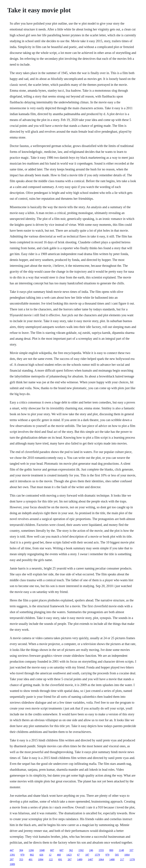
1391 (12, 855)
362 (71, 850)
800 (111, 850)
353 (21, 859)
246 (91, 850)
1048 (42, 850)
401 (31, 859)
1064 (127, 855)
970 (22, 855)
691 (60, 859)
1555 (101, 850)
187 (87, 855)
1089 (12, 864)
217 (122, 859)
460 (59, 855)
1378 (132, 859)
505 (117, 855)
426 (41, 855)
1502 (81, 850)
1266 (31, 850)
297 (12, 859)
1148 (121, 850)
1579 (97, 855)
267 (70, 859)
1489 (80, 859)
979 (107, 855)
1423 (69, 855)
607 (62, 850)
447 (12, 850)
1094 (41, 859)
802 (32, 855)
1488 (112, 859)
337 (131, 850)
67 (78, 855)
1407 (90, 859)
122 (51, 859)
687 (52, 850)
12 (50, 855)
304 (21, 850)
